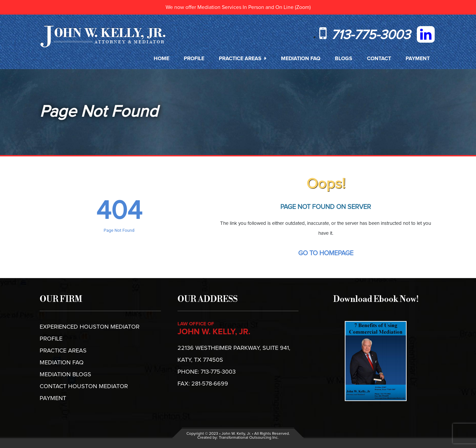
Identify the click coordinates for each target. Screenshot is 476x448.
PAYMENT (53, 398)
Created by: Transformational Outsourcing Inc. (238, 438)
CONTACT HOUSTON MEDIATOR (84, 387)
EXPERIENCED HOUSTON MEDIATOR (90, 327)
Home (161, 59)
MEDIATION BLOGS (65, 375)
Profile (194, 59)
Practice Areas (243, 58)
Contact (379, 59)
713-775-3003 (365, 35)
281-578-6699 (210, 384)
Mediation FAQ (301, 59)
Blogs (344, 59)
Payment (418, 59)
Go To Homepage (326, 253)
